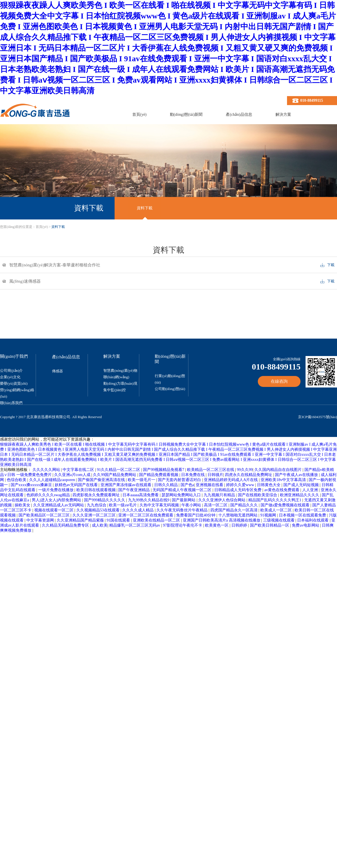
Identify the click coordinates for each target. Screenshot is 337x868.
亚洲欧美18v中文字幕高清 (284, 480)
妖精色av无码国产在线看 (77, 485)
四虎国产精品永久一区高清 (234, 510)
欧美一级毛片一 (142, 480)
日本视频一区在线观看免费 (303, 515)
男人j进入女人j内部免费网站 (57, 500)
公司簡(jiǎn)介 (11, 370)
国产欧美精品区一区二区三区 (45, 515)
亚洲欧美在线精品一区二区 (157, 520)
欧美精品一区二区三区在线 (211, 470)
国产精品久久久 (245, 505)
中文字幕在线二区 (79, 470)
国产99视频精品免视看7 (164, 470)
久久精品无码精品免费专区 (66, 525)
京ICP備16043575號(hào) (317, 417)
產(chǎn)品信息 (239, 115)
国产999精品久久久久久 (105, 500)
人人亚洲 (311, 490)
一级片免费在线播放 (56, 490)
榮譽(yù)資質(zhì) (14, 383)
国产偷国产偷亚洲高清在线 (102, 480)
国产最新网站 (184, 500)
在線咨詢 (279, 381)
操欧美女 (23, 505)
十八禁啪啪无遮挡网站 (238, 515)
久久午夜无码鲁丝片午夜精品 (183, 510)
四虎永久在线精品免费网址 (249, 475)
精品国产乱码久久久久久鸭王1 (275, 500)
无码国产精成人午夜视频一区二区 (183, 490)
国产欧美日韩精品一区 (270, 525)
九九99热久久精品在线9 (149, 500)
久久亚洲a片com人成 (73, 475)
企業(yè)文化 (10, 377)
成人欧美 (100, 525)
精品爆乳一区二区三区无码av (135, 525)
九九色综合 (97, 505)
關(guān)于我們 (14, 356)
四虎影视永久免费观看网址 (97, 495)
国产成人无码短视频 (302, 485)
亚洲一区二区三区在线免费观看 (146, 515)
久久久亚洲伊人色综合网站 (222, 500)
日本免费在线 (193, 475)
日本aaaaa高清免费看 (141, 495)
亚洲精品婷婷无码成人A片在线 (231, 480)
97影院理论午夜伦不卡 (183, 525)
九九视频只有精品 (220, 495)
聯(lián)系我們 (11, 403)
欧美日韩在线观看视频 (97, 490)
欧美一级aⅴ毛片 (123, 505)
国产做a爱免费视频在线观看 (286, 505)
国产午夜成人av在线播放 (297, 475)
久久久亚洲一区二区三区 (95, 515)
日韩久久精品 (167, 485)
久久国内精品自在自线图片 (279, 470)
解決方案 (283, 115)
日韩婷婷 (240, 525)
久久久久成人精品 (138, 510)
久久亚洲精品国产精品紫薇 (81, 520)
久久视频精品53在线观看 (99, 510)
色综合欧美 (17, 480)
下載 (331, 265)
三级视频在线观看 (279, 520)
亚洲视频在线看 (210, 485)
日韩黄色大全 (269, 485)
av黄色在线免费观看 (282, 490)
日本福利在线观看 (313, 520)
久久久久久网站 (47, 470)
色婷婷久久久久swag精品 (49, 495)
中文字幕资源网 (41, 520)
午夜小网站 (192, 505)
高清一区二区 (216, 505)
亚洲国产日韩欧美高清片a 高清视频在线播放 (222, 520)
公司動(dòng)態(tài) (170, 389)
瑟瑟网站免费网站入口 (182, 495)
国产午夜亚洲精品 (135, 490)
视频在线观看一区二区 (54, 510)
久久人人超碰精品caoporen (53, 480)
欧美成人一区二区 (277, 510)
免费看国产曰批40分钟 (196, 515)
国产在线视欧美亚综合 (258, 495)
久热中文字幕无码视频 (160, 505)
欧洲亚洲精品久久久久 (300, 495)
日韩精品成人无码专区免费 (238, 490)
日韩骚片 (215, 475)
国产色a (187, 485)
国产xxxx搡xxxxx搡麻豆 (32, 485)
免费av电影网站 (306, 525)
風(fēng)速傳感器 (25, 281)
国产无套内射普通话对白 (180, 480)
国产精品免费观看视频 (159, 475)
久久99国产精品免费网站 (115, 475)
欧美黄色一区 (217, 525)
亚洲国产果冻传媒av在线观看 (127, 485)
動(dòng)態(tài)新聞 (186, 115)
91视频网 (269, 515)
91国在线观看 (119, 520)
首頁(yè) (139, 115)
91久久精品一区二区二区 (119, 470)
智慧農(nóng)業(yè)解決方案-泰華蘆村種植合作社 (55, 265)
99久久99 (245, 470)
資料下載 (145, 208)
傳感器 (57, 371)
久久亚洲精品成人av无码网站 (59, 505)
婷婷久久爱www (241, 485)
